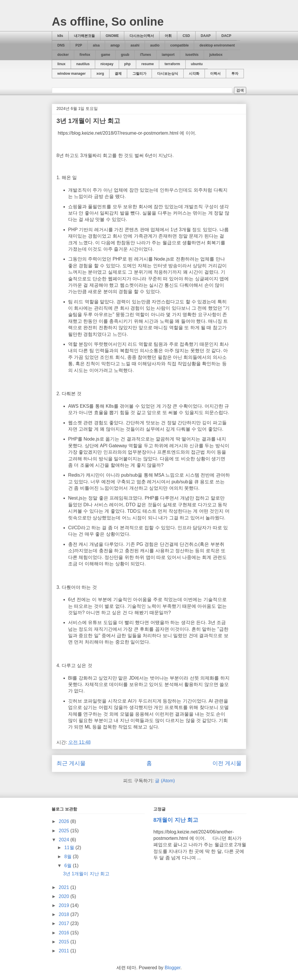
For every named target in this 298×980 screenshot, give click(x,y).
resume (148, 64)
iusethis (192, 55)
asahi (135, 45)
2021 (65, 887)
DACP (226, 36)
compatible (179, 45)
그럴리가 (139, 74)
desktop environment (217, 45)
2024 (65, 840)
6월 (69, 866)
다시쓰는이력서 (142, 36)
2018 (65, 914)
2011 (65, 951)
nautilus (83, 64)
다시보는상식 (168, 74)
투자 (235, 74)
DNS (61, 45)
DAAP (206, 36)
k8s (60, 36)
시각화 (194, 74)
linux (61, 64)
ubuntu (197, 64)
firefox (85, 55)
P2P (79, 45)
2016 (65, 933)
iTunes (146, 55)
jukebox (216, 55)
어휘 (168, 36)
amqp (115, 45)
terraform (172, 64)
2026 (65, 821)
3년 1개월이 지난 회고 (88, 121)
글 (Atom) (165, 781)
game (105, 55)
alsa (96, 45)
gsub (125, 55)
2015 (65, 942)
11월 (70, 848)
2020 (65, 896)
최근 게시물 (71, 763)
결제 (118, 74)
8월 (69, 857)
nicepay (107, 64)
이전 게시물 (227, 763)
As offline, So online (108, 22)
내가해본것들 (84, 36)
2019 (65, 905)
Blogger (173, 968)
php (127, 64)
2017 (65, 923)
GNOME (112, 36)
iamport (168, 55)
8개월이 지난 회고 (176, 820)
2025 (65, 831)
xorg (100, 74)
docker (63, 55)
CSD (186, 36)
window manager (71, 74)
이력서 (215, 74)
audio (155, 45)
